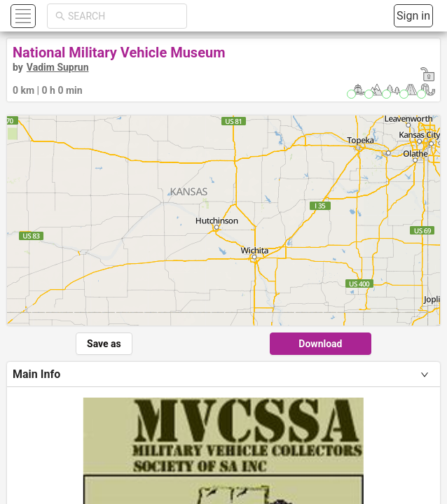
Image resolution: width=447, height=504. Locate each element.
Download (320, 344)
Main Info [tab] (36, 374)
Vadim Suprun (58, 67)
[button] (21, 16)
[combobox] (123, 16)
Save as (104, 344)
